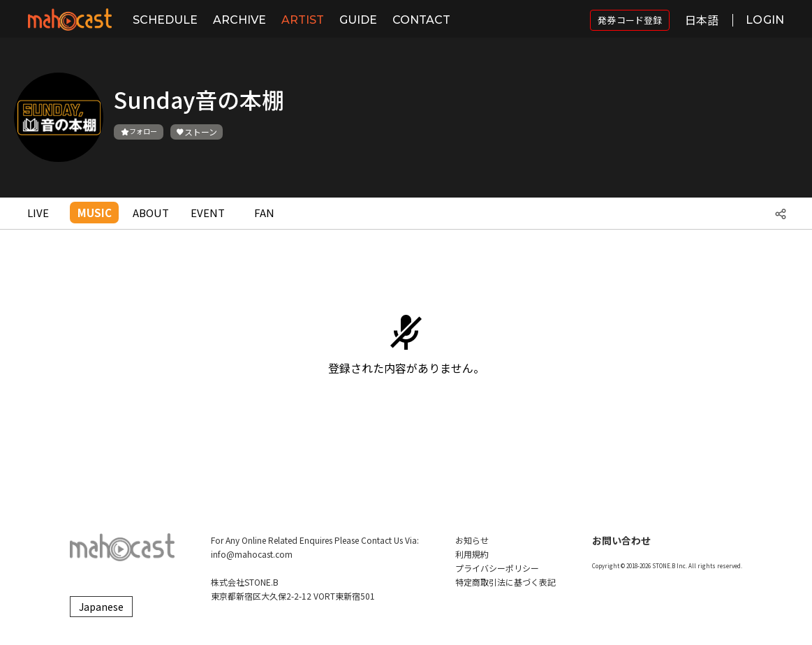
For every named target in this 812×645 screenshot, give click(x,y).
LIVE (38, 213)
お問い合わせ (621, 540)
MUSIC (95, 213)
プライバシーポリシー (497, 568)
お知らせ (472, 540)
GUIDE (358, 20)
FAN (264, 213)
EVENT (208, 213)
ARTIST (303, 20)
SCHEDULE (165, 20)
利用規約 (472, 554)
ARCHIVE (239, 20)
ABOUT (151, 213)
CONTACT (421, 20)
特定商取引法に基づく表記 (505, 582)
